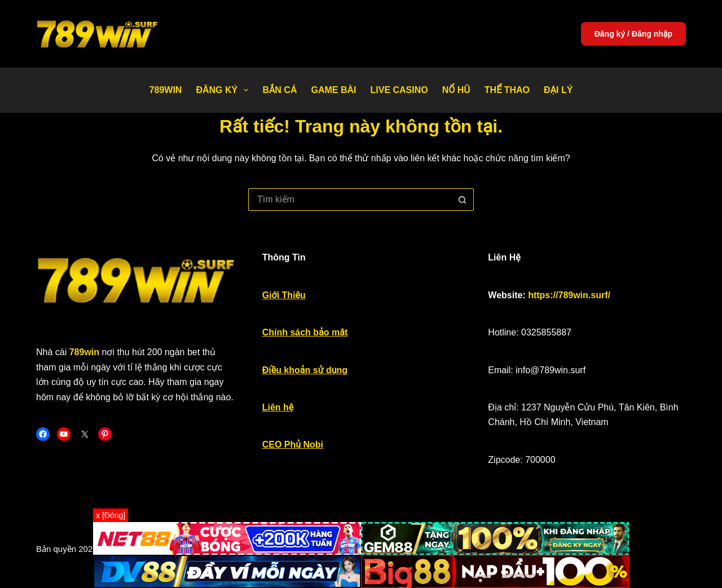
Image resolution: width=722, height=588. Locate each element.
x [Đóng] (111, 515)
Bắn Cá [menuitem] (279, 90)
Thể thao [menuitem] (507, 90)
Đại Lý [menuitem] (558, 90)
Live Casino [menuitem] (399, 90)
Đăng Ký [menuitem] (224, 90)
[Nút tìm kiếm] (463, 200)
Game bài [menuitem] (333, 90)
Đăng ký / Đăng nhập (633, 34)
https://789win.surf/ (569, 295)
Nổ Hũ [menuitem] (456, 90)
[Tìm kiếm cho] (350, 200)
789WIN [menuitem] (166, 90)
